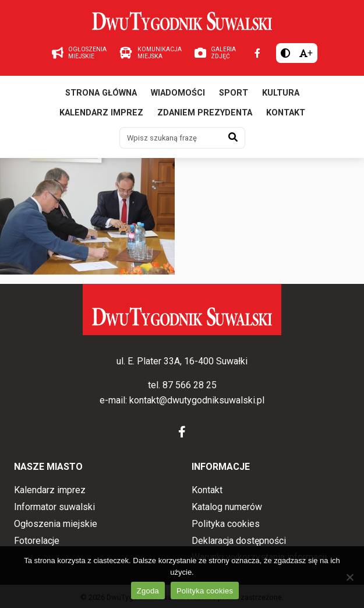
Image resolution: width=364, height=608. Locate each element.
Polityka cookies (226, 524)
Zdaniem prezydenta (205, 113)
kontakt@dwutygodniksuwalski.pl (197, 400)
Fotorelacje (37, 541)
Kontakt (286, 113)
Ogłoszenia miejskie (56, 524)
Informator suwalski (54, 507)
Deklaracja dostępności (239, 541)
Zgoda (148, 591)
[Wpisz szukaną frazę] (171, 138)
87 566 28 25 (190, 385)
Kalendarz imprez (101, 113)
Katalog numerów (227, 507)
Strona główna (101, 93)
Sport (234, 93)
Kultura (281, 93)
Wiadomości (178, 93)
